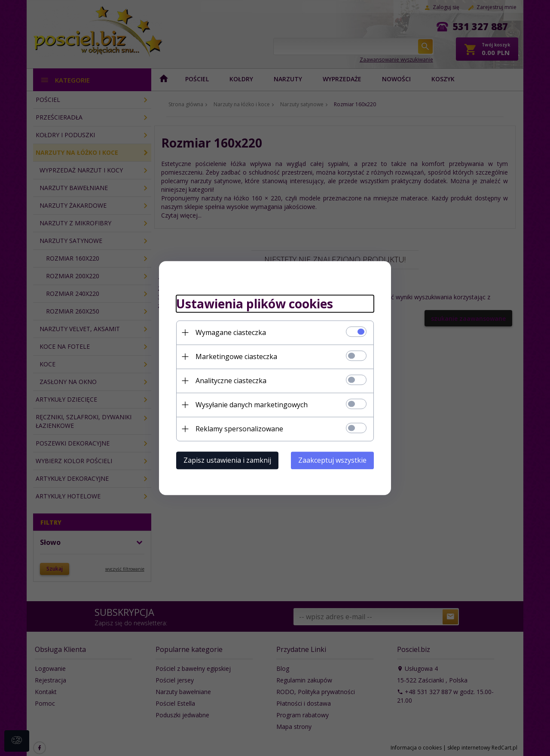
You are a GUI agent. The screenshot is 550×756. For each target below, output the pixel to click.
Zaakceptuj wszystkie (332, 460)
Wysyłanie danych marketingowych (252, 405)
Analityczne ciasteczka (231, 381)
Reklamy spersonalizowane (239, 429)
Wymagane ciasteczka (231, 332)
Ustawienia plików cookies (255, 304)
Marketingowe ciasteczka (236, 356)
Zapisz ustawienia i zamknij (227, 460)
